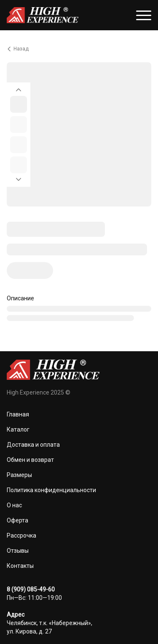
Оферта (17, 520)
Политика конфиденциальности (51, 490)
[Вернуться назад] (79, 49)
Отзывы (18, 551)
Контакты (20, 566)
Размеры (19, 475)
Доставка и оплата (33, 445)
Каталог (18, 429)
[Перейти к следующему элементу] (19, 182)
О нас (14, 505)
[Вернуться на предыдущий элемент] (19, 87)
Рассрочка (21, 535)
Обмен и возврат (30, 460)
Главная (18, 414)
